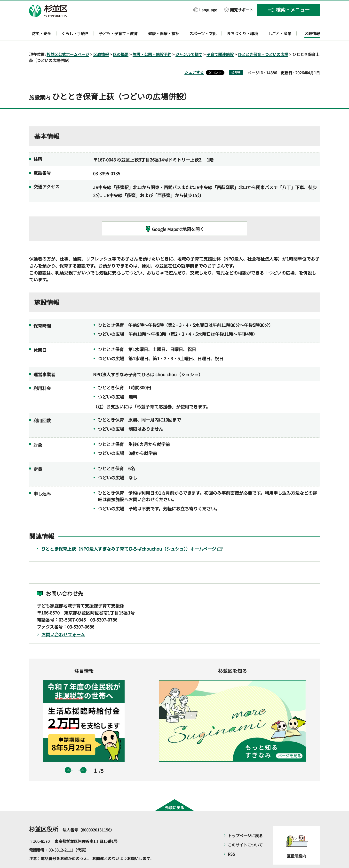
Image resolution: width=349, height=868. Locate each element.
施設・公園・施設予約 (152, 40)
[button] (205, 10)
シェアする (194, 58)
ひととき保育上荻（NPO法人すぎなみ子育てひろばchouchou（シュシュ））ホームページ (132, 535)
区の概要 (121, 40)
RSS (231, 840)
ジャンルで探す (189, 40)
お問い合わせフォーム (63, 620)
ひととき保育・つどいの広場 (263, 40)
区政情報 (101, 40)
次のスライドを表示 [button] (83, 756)
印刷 (238, 58)
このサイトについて (245, 831)
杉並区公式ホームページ (68, 40)
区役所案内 (296, 842)
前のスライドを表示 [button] (68, 756)
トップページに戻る (245, 822)
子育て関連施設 (220, 40)
